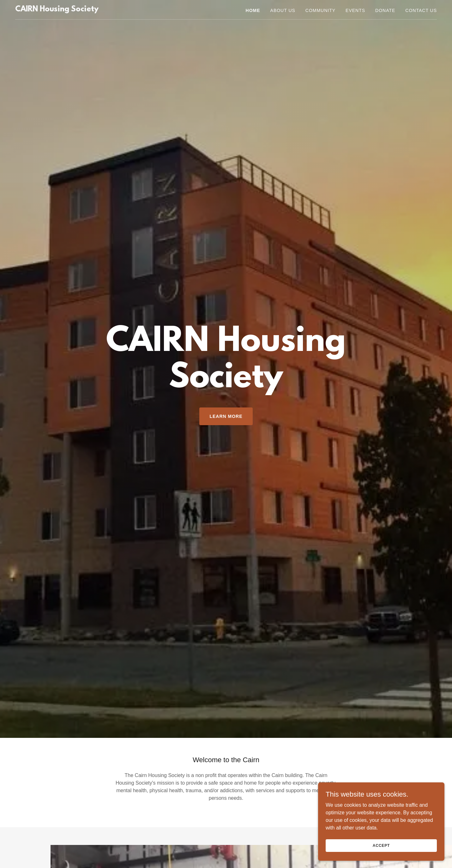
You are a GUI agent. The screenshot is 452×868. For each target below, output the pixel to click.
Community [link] (320, 10)
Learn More (226, 416)
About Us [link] (283, 10)
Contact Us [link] (421, 10)
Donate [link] (385, 10)
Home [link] (253, 10)
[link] (57, 10)
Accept (381, 845)
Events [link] (355, 10)
